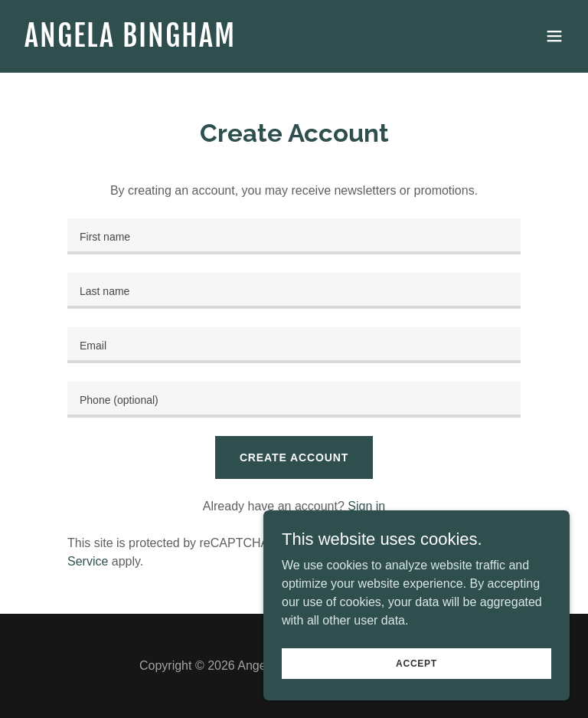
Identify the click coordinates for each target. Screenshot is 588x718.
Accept (416, 663)
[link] (130, 43)
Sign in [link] (366, 506)
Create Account (294, 457)
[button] (554, 36)
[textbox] (294, 236)
